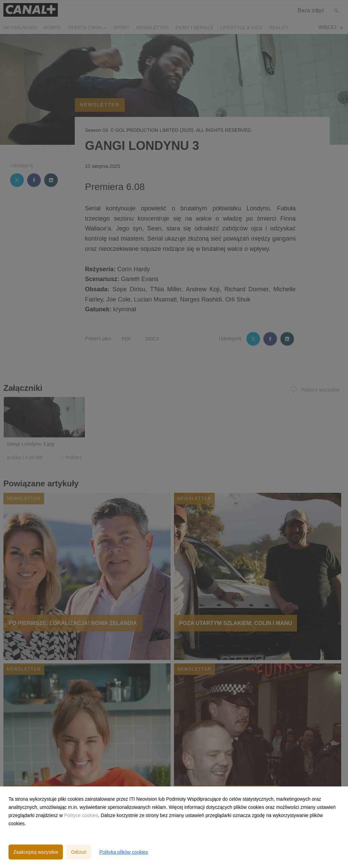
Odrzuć (79, 852)
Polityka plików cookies (124, 852)
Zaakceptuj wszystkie (36, 852)
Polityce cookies (81, 815)
